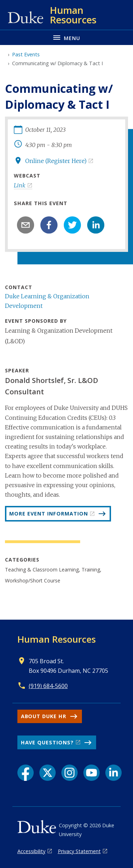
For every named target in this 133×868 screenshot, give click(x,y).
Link (20, 185)
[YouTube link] (92, 773)
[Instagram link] (70, 773)
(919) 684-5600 (48, 686)
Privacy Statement (79, 851)
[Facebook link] (26, 773)
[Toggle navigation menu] (66, 37)
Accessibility (31, 851)
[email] (26, 225)
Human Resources (57, 639)
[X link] (48, 773)
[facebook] (49, 225)
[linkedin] (96, 225)
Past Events (26, 54)
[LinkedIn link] (113, 773)
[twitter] (72, 225)
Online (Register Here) (56, 161)
